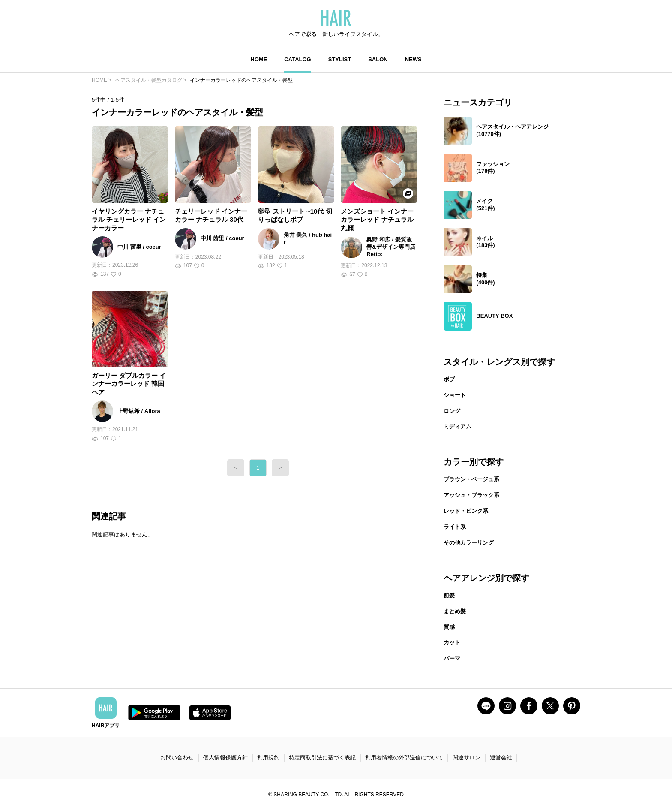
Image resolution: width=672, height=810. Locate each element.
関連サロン (466, 757)
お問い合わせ (177, 757)
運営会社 (501, 757)
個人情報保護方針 (225, 757)
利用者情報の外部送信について (404, 757)
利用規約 (268, 757)
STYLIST (340, 59)
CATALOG (297, 59)
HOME (259, 59)
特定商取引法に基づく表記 (322, 757)
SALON (378, 59)
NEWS (413, 59)
